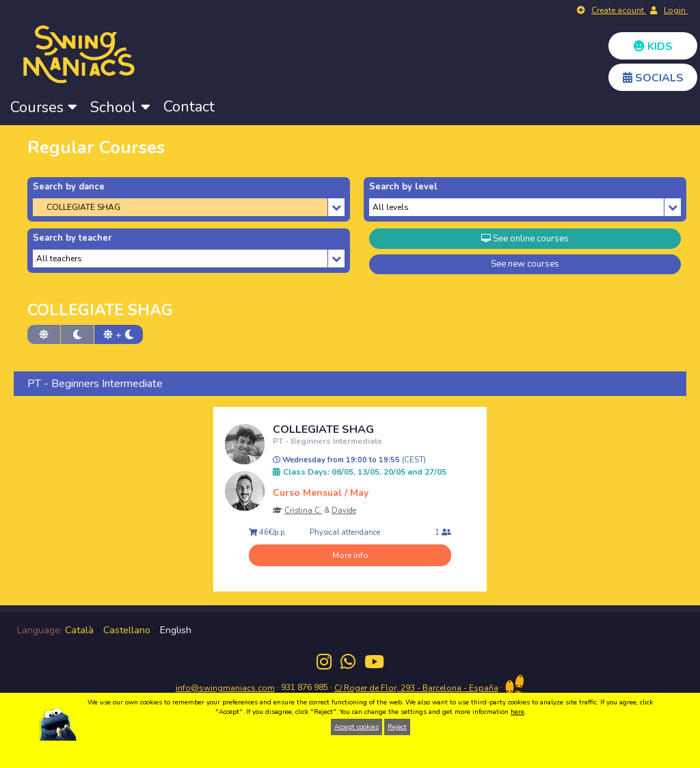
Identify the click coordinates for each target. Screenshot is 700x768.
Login (676, 10)
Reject (397, 727)
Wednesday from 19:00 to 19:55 (349, 460)
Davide (344, 511)
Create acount (619, 10)
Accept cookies (356, 727)
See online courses (525, 239)
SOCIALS (653, 78)
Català (79, 630)
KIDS (653, 47)
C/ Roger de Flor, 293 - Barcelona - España (416, 688)
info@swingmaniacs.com (225, 688)
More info (350, 555)
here (517, 712)
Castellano (127, 630)
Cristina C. (303, 511)
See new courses (525, 264)
